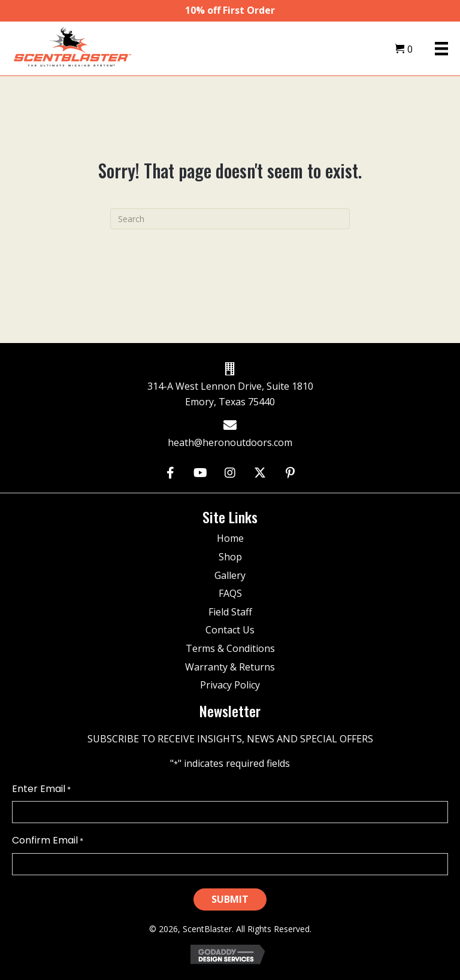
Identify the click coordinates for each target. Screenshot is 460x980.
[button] (170, 473)
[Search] (230, 219)
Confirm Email (48, 841)
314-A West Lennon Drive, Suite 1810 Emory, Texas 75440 (230, 394)
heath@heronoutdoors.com (230, 442)
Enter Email (41, 789)
